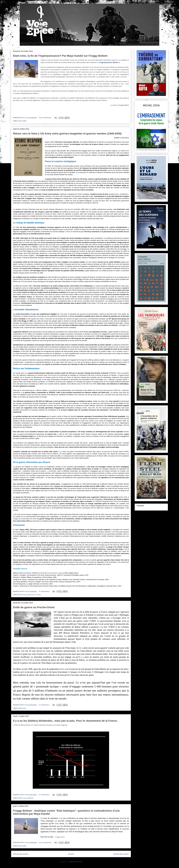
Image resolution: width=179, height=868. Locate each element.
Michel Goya (22, 595)
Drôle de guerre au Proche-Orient (34, 607)
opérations (30, 798)
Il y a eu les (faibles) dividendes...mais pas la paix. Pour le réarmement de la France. (65, 721)
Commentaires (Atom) (75, 862)
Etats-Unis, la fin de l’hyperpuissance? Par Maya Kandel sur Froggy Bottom (60, 56)
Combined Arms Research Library (51, 573)
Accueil (71, 854)
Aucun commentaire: (45, 118)
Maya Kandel (22, 121)
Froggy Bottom (124, 105)
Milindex (29, 573)
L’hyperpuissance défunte (109, 62)
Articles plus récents (21, 854)
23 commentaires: (44, 705)
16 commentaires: (44, 591)
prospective (30, 595)
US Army (38, 595)
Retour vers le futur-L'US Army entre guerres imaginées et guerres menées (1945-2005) (67, 134)
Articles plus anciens (121, 854)
